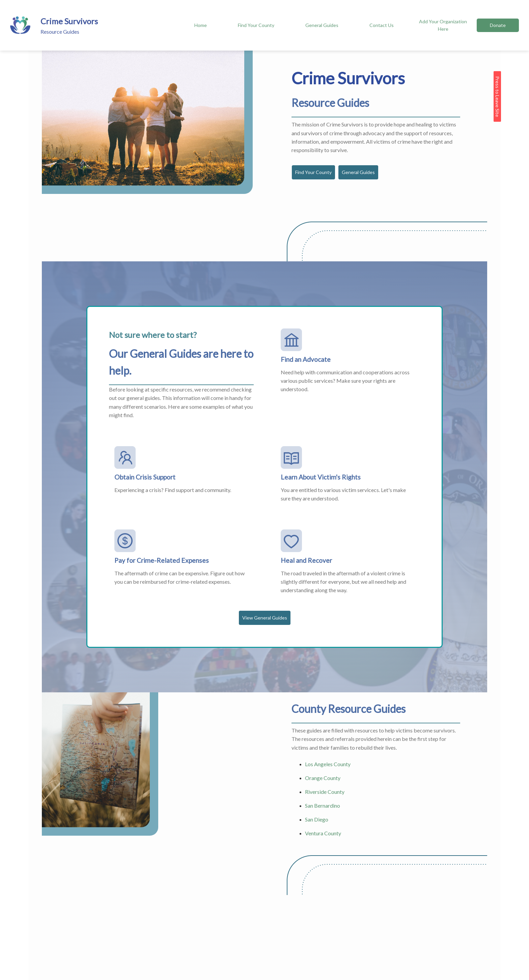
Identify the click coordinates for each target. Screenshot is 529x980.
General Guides (322, 25)
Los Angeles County (328, 764)
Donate (498, 25)
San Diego (317, 819)
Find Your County (256, 25)
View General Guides (265, 618)
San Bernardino (323, 805)
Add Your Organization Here (443, 25)
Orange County (323, 778)
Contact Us (382, 25)
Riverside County (325, 792)
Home (201, 25)
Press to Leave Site (497, 97)
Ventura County (323, 833)
